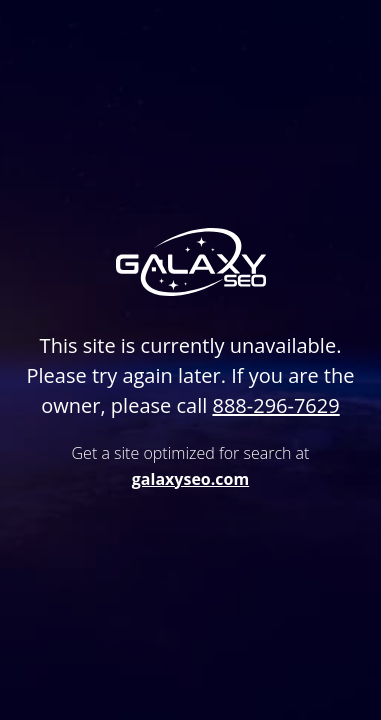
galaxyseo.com (190, 479)
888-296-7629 (275, 405)
